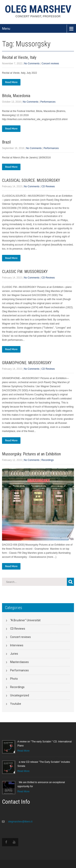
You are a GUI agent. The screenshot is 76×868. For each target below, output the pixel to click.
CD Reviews (48, 186)
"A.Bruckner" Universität (25, 620)
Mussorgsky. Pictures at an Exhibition (31, 454)
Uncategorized (20, 695)
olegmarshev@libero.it (20, 822)
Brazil (6, 142)
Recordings (48, 460)
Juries (14, 654)
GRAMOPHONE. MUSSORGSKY (27, 363)
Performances (48, 102)
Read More (11, 82)
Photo (14, 679)
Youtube (16, 704)
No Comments (32, 64)
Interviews (17, 645)
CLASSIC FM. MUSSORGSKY (25, 272)
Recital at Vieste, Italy (19, 57)
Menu (6, 29)
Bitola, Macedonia (16, 96)
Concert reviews (50, 64)
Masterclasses (19, 662)
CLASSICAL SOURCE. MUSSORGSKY (31, 180)
